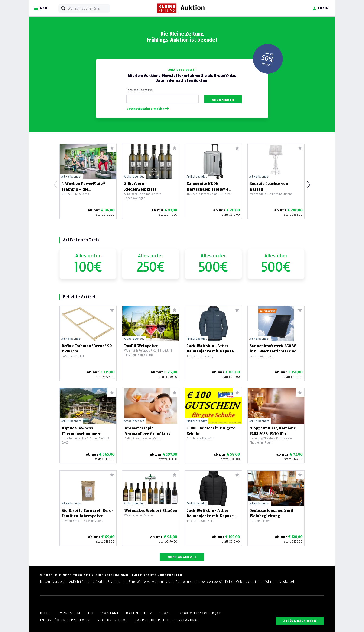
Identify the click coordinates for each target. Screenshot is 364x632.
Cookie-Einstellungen (201, 613)
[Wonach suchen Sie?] (89, 8)
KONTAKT (110, 613)
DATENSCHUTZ (139, 613)
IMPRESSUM (69, 613)
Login (320, 8)
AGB (91, 613)
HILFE (45, 613)
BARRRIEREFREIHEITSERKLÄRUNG (166, 620)
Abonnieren (223, 100)
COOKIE (166, 613)
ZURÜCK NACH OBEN (300, 621)
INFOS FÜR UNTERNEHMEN (65, 620)
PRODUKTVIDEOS (113, 620)
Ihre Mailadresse (140, 90)
